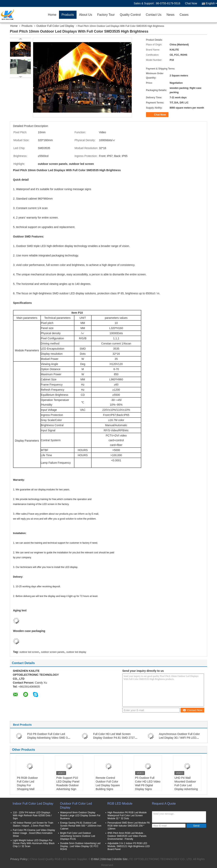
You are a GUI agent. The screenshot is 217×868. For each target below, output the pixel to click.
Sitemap (106, 859)
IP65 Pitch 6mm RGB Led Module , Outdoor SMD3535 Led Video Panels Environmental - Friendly (127, 836)
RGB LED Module (120, 804)
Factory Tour (106, 15)
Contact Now (192, 710)
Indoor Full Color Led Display (33, 804)
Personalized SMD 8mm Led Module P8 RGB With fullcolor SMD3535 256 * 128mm (129, 826)
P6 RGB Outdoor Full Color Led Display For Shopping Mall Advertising (27, 785)
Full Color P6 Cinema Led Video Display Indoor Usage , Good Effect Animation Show (34, 833)
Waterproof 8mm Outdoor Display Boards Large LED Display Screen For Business (80, 815)
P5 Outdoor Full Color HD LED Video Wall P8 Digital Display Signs (148, 783)
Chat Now (191, 3)
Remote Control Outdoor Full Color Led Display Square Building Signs (108, 783)
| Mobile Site (120, 859)
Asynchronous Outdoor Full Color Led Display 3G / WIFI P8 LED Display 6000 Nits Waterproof (179, 738)
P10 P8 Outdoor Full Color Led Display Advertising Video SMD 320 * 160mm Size (49, 738)
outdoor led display (76, 652)
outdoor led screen (29, 652)
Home (52, 15)
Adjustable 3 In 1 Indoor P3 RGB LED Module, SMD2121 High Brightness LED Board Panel (129, 846)
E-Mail (95, 859)
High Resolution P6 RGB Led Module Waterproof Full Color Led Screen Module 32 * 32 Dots (127, 815)
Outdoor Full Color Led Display (55, 26)
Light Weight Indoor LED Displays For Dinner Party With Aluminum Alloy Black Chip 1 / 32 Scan (34, 843)
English (211, 3)
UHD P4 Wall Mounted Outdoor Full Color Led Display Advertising (186, 783)
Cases (184, 15)
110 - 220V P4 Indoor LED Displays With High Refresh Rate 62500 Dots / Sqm (32, 815)
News (170, 15)
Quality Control (130, 15)
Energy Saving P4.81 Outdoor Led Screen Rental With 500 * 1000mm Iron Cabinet (81, 826)
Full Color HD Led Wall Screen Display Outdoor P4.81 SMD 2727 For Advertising (114, 738)
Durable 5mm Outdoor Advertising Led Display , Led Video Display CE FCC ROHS (80, 846)
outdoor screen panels (53, 652)
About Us (86, 15)
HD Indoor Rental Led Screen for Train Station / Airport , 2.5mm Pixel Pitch (33, 824)
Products (68, 15)
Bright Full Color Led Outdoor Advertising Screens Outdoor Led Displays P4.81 (78, 836)
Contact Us (154, 15)
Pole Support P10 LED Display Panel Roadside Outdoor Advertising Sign (68, 783)
